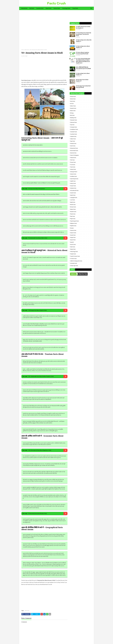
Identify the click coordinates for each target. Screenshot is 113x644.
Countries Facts (74, 134)
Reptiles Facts (73, 226)
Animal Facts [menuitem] (24, 8)
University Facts (74, 263)
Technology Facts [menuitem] (66, 8)
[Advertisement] (44, 31)
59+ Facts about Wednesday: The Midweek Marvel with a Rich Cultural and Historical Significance (83, 61)
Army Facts (73, 101)
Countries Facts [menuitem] (40, 8)
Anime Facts (73, 99)
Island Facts (73, 195)
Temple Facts (73, 254)
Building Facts (73, 118)
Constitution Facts (74, 129)
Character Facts (74, 120)
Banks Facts (73, 111)
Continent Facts (74, 132)
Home (23, 50)
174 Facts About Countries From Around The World (83, 53)
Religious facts (74, 223)
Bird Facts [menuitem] (32, 8)
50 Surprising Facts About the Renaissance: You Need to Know (84, 34)
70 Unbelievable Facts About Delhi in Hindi (38, 238)
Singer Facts (73, 237)
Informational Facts (74, 190)
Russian (72, 228)
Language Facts (74, 198)
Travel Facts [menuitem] (75, 8)
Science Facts (73, 230)
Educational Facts (74, 148)
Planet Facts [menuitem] (49, 8)
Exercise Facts (73, 153)
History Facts (73, 183)
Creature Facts (73, 136)
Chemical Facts (73, 122)
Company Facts (74, 127)
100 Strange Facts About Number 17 (82, 80)
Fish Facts (72, 160)
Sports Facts (73, 244)
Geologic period (74, 172)
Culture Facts (73, 139)
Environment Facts (74, 151)
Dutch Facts (73, 146)
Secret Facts (73, 235)
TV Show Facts (73, 259)
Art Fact (72, 104)
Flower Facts (73, 162)
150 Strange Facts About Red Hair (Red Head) (83, 87)
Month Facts (73, 205)
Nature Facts (73, 209)
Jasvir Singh (25, 56)
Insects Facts (73, 193)
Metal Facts (73, 202)
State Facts (27, 50)
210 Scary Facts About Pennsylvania (36, 189)
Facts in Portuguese (74, 155)
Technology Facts (74, 252)
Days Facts (73, 141)
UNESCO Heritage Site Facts (76, 261)
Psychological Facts (75, 221)
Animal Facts (73, 97)
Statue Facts (73, 249)
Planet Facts (73, 214)
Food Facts (73, 165)
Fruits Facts (73, 167)
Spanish (72, 242)
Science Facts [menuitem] (57, 8)
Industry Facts (73, 188)
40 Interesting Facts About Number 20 (83, 47)
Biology (72, 113)
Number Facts (73, 212)
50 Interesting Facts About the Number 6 (84, 41)
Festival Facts (73, 158)
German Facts (73, 174)
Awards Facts (73, 108)
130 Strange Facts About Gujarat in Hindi (37, 310)
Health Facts (73, 181)
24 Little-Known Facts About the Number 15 (83, 27)
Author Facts (73, 106)
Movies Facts (73, 207)
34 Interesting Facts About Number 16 (83, 74)
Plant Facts (73, 216)
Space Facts (73, 240)
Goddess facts (74, 176)
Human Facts (73, 186)
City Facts (72, 125)
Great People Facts (74, 179)
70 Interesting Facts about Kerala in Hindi (37, 514)
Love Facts (73, 200)
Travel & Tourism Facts (75, 256)
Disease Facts (73, 144)
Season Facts (73, 233)
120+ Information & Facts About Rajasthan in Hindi (40, 450)
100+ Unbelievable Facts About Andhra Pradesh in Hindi (41, 376)
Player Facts (73, 219)
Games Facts (73, 169)
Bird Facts (72, 115)
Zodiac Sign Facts (74, 266)
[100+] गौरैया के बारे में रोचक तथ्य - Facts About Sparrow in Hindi (83, 68)
